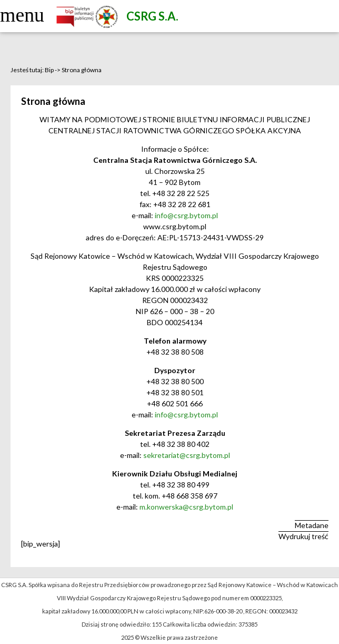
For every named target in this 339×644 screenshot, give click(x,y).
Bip (49, 70)
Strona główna (82, 70)
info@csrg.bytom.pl (186, 215)
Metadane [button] (312, 525)
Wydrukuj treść (303, 536)
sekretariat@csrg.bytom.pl (187, 455)
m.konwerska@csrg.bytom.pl (186, 507)
